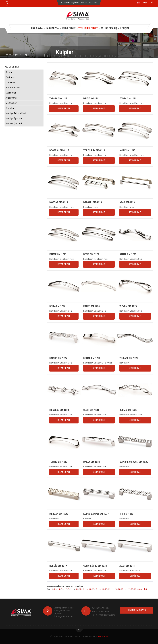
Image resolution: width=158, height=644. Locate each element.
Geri (141, 589)
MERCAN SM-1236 (59, 514)
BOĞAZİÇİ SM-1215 (59, 150)
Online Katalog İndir (90, 3)
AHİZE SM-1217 (127, 150)
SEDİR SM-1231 (91, 410)
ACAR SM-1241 (127, 566)
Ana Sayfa (12, 54)
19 (103, 589)
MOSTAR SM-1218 (59, 202)
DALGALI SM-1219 (93, 202)
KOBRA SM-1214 (128, 98)
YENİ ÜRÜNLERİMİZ (88, 28)
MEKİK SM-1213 (91, 98)
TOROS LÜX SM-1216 (94, 150)
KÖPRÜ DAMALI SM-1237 (96, 514)
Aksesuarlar (11, 99)
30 (138, 589)
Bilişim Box (103, 637)
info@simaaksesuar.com (103, 615)
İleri (145, 589)
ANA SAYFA (37, 28)
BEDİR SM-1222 (91, 254)
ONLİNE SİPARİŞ (109, 28)
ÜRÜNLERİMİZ (69, 28)
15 (90, 589)
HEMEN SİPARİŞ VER (136, 610)
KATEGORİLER (12, 67)
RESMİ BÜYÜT (64, 108)
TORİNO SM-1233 (58, 462)
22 (112, 589)
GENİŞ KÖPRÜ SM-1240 (95, 566)
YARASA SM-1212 (58, 98)
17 (96, 589)
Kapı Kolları (11, 94)
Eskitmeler (11, 78)
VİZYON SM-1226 (128, 306)
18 (100, 589)
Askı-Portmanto (13, 88)
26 (125, 589)
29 (135, 589)
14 (87, 589)
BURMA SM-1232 (128, 410)
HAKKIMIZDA (52, 28)
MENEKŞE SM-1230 (59, 410)
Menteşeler (11, 105)
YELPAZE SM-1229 (129, 358)
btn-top (79, 630)
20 (106, 589)
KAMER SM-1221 (58, 254)
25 (122, 589)
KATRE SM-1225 (91, 306)
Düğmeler (10, 83)
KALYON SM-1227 (58, 358)
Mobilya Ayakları (14, 121)
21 (109, 589)
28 (132, 589)
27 (129, 589)
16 (93, 589)
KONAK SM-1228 (92, 358)
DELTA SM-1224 (57, 306)
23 (116, 589)
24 (119, 589)
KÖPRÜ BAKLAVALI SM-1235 (134, 462)
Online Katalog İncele (71, 3)
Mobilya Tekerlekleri (16, 116)
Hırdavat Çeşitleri (14, 126)
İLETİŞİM (124, 28)
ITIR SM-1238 (126, 514)
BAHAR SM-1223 (128, 254)
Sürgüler (10, 110)
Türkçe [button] (142, 3)
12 (80, 589)
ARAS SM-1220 (127, 202)
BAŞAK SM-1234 (92, 462)
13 (83, 589)
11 (77, 589)
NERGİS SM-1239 (58, 566)
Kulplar (9, 72)
